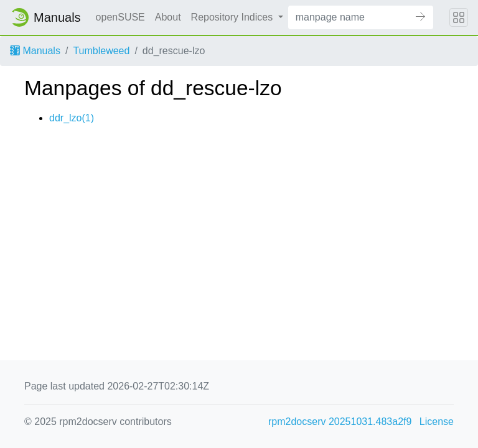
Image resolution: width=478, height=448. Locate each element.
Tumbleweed (101, 51)
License (437, 422)
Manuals (35, 51)
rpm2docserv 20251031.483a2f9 (340, 422)
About (168, 17)
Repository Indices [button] (233, 17)
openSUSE (120, 17)
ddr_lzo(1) (72, 118)
